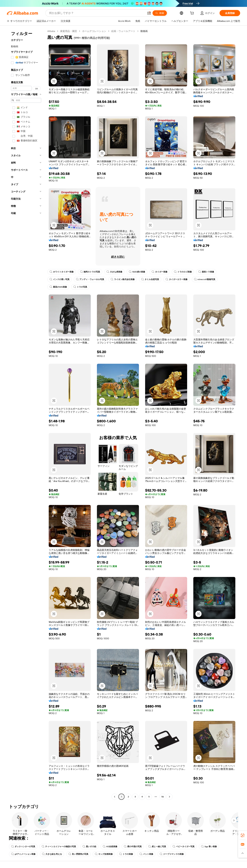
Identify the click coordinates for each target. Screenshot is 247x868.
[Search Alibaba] (97, 13)
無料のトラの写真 (90, 272)
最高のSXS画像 (58, 287)
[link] (243, 835)
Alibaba (51, 31)
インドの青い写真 (60, 279)
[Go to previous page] (115, 797)
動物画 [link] (144, 31)
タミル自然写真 (150, 279)
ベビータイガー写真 (184, 847)
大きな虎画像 (114, 272)
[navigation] (26, 414)
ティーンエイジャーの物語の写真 (59, 847)
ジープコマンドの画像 (172, 854)
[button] (149, 13)
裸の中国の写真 (133, 847)
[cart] (193, 14)
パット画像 (146, 854)
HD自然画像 (110, 847)
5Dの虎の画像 (137, 272)
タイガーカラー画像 (177, 279)
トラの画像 (126, 854)
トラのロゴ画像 (183, 272)
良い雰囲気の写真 (78, 854)
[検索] (160, 13)
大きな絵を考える (52, 854)
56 (163, 797)
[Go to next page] (169, 797)
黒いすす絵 (89, 847)
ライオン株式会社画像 (123, 279)
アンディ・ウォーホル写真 (90, 279)
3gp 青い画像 (209, 847)
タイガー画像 (160, 272)
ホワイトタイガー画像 (62, 272)
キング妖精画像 (104, 854)
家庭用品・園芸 (69, 31)
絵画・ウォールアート (123, 31)
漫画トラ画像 (206, 272)
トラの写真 (80, 287)
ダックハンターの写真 (23, 847)
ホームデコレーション (94, 31)
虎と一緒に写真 (157, 847)
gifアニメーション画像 (23, 854)
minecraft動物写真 (205, 279)
